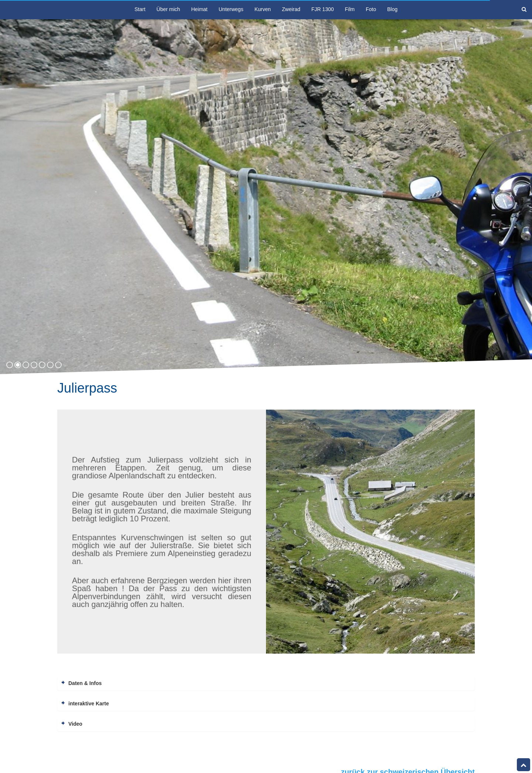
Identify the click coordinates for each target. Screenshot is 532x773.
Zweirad (291, 9)
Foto (371, 9)
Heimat (199, 9)
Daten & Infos (85, 683)
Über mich (168, 9)
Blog (392, 9)
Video (75, 724)
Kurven (263, 9)
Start (140, 9)
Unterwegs (231, 9)
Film (350, 9)
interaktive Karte (89, 704)
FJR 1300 (323, 9)
